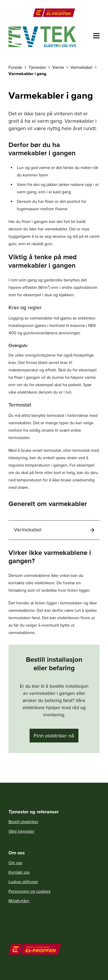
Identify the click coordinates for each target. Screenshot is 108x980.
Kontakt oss (19, 872)
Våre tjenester (21, 831)
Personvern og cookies (29, 891)
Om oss (15, 863)
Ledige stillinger (23, 882)
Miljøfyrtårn (19, 901)
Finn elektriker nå (54, 736)
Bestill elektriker (23, 822)
